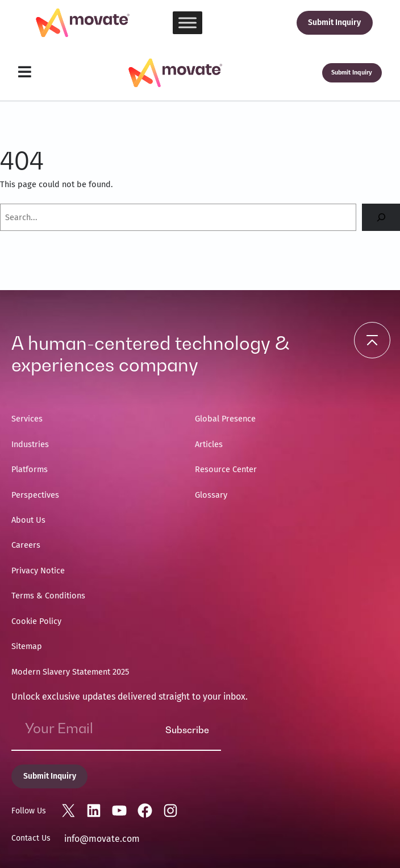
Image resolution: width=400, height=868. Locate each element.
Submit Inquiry (334, 22)
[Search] (381, 217)
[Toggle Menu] (188, 22)
